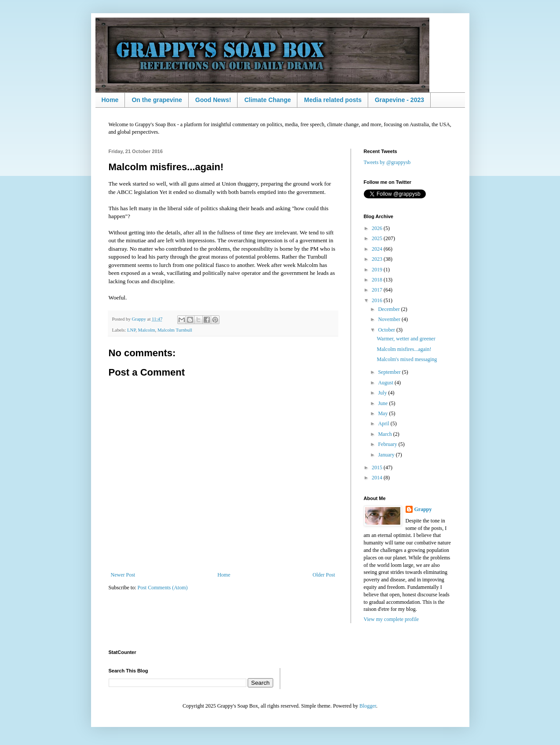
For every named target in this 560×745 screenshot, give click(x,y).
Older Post (324, 575)
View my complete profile (392, 619)
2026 (378, 228)
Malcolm (147, 330)
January (387, 455)
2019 (378, 270)
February (388, 444)
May (383, 413)
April (384, 424)
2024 (378, 249)
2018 (378, 280)
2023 (378, 259)
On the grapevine (157, 100)
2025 (378, 238)
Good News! (213, 100)
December (389, 309)
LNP (131, 330)
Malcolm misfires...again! (404, 349)
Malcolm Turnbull (175, 330)
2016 (378, 300)
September (390, 372)
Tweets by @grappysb (387, 162)
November (390, 319)
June (383, 403)
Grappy (423, 509)
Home (110, 100)
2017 (378, 290)
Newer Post (123, 575)
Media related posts (333, 100)
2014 (378, 478)
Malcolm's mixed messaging (407, 359)
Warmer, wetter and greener (406, 339)
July (383, 393)
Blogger (368, 706)
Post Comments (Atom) (163, 588)
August (386, 383)
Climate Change (267, 100)
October (387, 330)
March (385, 434)
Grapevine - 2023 (399, 100)
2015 (378, 467)
